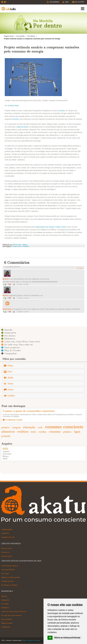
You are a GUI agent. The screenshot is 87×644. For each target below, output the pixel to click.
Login (67, 2)
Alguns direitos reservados (31, 640)
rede (40, 427)
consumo (55, 432)
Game (11, 390)
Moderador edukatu (20, 245)
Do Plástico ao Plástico (9, 585)
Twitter (3, 2)
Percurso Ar (6, 552)
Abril (5, 459)
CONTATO (5, 534)
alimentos (8, 432)
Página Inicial (9, 36)
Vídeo (10, 366)
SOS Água (5, 574)
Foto (10, 372)
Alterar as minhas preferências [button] (67, 638)
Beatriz (6, 279)
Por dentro (31, 36)
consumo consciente (64, 427)
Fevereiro (7, 454)
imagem (16, 427)
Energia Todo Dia (7, 581)
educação (29, 427)
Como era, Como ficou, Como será (22, 342)
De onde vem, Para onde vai (19, 345)
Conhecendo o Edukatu (20, 246)
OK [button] (50, 638)
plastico (6, 427)
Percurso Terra (6, 549)
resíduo (43, 432)
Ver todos (80, 268)
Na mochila (21, 36)
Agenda (8, 330)
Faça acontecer (12, 348)
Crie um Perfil (79, 2)
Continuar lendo (14, 420)
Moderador (7, 309)
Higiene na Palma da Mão (10, 578)
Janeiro (6, 451)
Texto (10, 384)
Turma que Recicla (8, 570)
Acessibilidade (54, 2)
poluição (6, 436)
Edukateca (10, 339)
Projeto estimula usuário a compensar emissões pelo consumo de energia (42, 49)
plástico (67, 432)
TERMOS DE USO (8, 537)
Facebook (5, 2)
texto (33, 432)
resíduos (23, 432)
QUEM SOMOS (7, 530)
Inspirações (10, 333)
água (77, 432)
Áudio (10, 378)
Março (6, 456)
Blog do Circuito (12, 350)
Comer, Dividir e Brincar (10, 566)
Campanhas (10, 353)
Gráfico (11, 396)
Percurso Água (7, 556)
